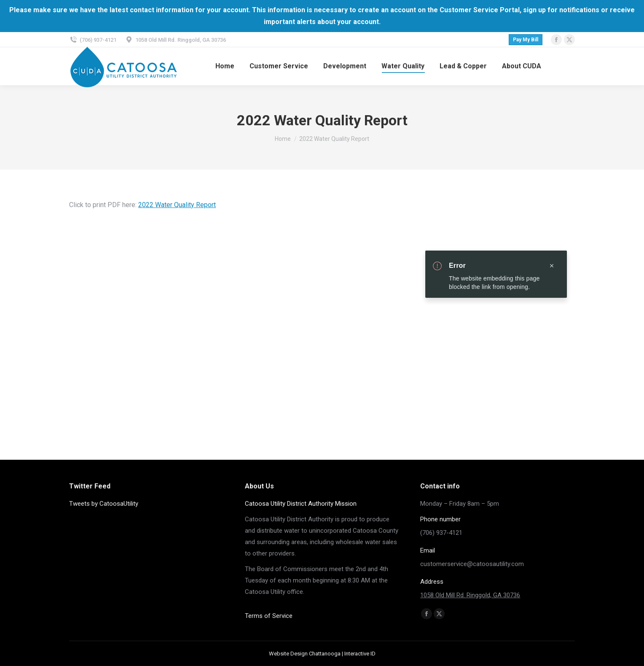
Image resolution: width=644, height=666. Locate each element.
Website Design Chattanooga (305, 654)
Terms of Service (269, 616)
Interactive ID (360, 654)
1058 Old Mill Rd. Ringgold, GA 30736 (470, 595)
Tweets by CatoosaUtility (104, 504)
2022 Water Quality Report (177, 205)
